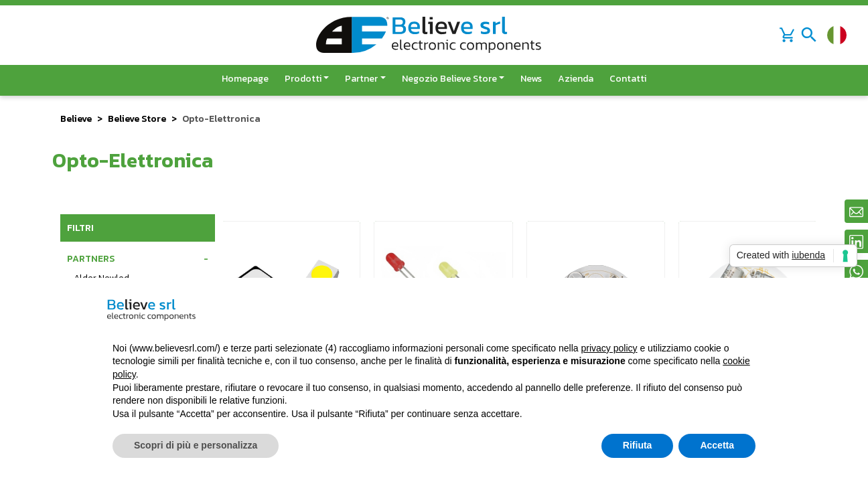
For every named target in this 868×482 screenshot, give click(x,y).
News (531, 79)
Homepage (245, 79)
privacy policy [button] (609, 348)
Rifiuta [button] (638, 445)
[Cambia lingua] (837, 35)
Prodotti (303, 79)
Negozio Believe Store (449, 79)
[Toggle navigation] (809, 35)
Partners (91, 259)
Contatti (628, 79)
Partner (361, 79)
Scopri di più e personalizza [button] (196, 445)
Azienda (576, 79)
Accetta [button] (717, 445)
